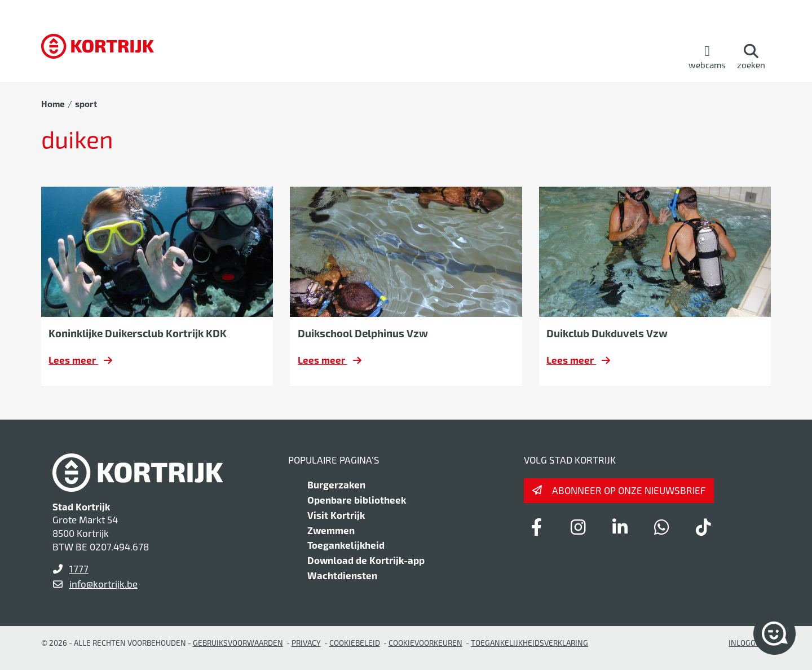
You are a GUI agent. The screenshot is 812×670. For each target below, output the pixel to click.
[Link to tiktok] (703, 527)
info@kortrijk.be (103, 584)
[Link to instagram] (578, 527)
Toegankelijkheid (346, 545)
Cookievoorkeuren (425, 643)
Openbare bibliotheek (357, 500)
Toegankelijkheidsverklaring (529, 643)
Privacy (306, 643)
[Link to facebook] (536, 527)
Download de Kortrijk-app (366, 560)
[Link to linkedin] (620, 527)
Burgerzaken (336, 484)
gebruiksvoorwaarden (238, 643)
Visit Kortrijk (336, 515)
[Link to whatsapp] (661, 527)
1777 (79, 568)
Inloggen (747, 643)
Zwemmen (331, 530)
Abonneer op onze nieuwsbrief (629, 490)
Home (53, 104)
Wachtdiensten (342, 575)
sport (86, 104)
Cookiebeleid (355, 643)
